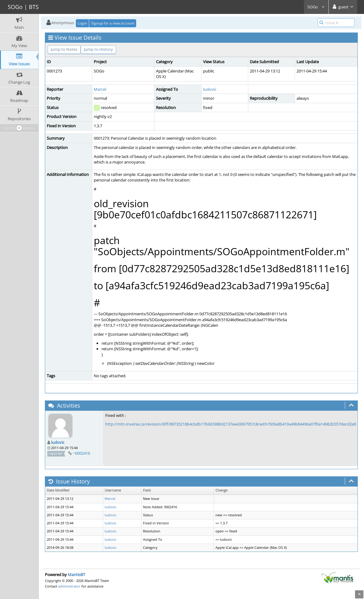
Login (82, 23)
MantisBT (76, 575)
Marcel (100, 89)
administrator (69, 586)
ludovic (210, 89)
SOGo (316, 7)
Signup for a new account (113, 23)
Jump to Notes (64, 49)
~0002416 (81, 453)
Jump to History (98, 49)
